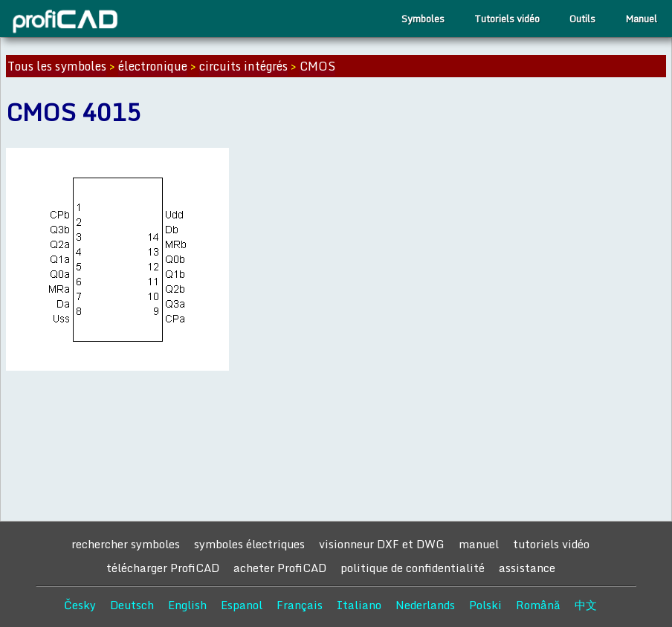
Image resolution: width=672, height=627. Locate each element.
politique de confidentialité (413, 568)
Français (300, 605)
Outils (582, 19)
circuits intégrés (243, 66)
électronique (153, 66)
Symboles (423, 19)
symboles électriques (249, 544)
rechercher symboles (126, 544)
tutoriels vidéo (551, 544)
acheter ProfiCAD (280, 568)
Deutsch (132, 605)
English (187, 605)
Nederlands (425, 605)
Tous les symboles (57, 66)
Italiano (359, 605)
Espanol (242, 605)
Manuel (641, 19)
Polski (485, 605)
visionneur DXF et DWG (382, 544)
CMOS (317, 66)
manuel (479, 544)
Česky (80, 605)
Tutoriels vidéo (507, 19)
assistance (527, 568)
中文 (586, 605)
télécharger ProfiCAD (163, 568)
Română (538, 605)
